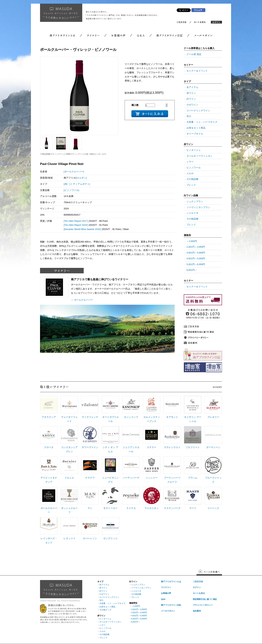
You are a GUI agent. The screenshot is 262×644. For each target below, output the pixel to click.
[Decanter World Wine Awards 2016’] (82, 229)
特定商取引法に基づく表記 (205, 599)
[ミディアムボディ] (80, 184)
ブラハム (193, 478)
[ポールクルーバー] (74, 172)
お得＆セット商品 (196, 128)
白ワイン (191, 99)
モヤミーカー (110, 508)
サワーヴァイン (90, 447)
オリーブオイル (195, 134)
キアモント (172, 417)
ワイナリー (166, 587)
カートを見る (199, 593)
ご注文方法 (198, 581)
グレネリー (213, 417)
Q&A (163, 599)
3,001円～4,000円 (196, 253)
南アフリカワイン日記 (171, 605)
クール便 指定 (194, 54)
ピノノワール (194, 168)
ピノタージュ (194, 150)
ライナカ (131, 508)
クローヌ (49, 447)
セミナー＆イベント (197, 71)
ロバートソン (90, 538)
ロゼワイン (192, 105)
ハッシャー (152, 478)
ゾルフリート (193, 447)
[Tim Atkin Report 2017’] (76, 221)
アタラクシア (49, 417)
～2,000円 (192, 241)
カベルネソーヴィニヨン (200, 156)
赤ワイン (191, 93)
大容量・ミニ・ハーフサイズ (202, 122)
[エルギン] (82, 178)
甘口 (189, 116)
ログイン (197, 587)
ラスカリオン (152, 508)
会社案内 (197, 611)
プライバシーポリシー (203, 605)
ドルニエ (69, 478)
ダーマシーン (213, 447)
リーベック (213, 508)
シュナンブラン (195, 202)
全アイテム (192, 87)
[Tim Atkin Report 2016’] (76, 225)
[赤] (65, 184)
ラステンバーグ (172, 508)
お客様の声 (166, 593)
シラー (190, 162)
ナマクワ (90, 478)
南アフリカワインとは (171, 581)
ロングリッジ (110, 538)
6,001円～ (192, 270)
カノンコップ (131, 417)
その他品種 (192, 179)
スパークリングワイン (198, 111)
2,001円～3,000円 (196, 247)
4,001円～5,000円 (196, 259)
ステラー (152, 447)
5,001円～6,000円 (196, 264)
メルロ (190, 173)
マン (90, 508)
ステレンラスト (172, 447)
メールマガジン (168, 611)
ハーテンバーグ (131, 478)
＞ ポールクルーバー (82, 300)
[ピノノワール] (71, 190)
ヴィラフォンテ (90, 417)
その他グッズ (105, 610)
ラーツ (193, 508)
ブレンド (191, 185)
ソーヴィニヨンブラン (198, 207)
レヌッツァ (69, 538)
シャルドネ (192, 213)
